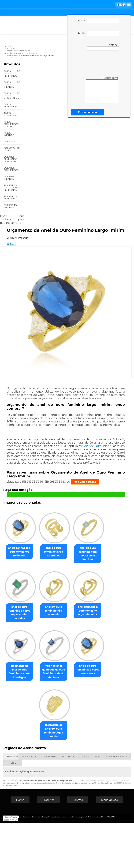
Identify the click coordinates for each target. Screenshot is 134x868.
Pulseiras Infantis (10, 206)
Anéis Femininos (11, 105)
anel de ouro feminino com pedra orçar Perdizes (35, 608)
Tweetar (11, 244)
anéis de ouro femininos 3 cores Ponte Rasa (36, 778)
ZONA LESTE (29, 802)
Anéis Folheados (11, 114)
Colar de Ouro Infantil (97, 446)
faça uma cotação (85, 482)
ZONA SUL (84, 802)
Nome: (98, 21)
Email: (98, 33)
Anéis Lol (10, 142)
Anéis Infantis (9, 134)
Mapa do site (110, 845)
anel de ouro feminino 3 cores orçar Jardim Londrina (72, 608)
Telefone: (103, 47)
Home (20, 845)
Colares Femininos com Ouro (11, 159)
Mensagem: (102, 90)
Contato (78, 845)
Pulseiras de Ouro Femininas (12, 188)
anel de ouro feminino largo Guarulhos (72, 551)
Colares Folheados (11, 169)
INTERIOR (12, 808)
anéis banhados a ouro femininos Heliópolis (35, 551)
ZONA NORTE (48, 802)
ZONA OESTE (67, 802)
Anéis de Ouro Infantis (12, 84)
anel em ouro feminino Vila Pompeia (35, 665)
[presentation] (98, 63)
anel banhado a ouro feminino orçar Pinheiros (72, 665)
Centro (98, 802)
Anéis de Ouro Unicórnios (12, 96)
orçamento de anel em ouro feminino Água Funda (72, 778)
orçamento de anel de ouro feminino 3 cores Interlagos (35, 719)
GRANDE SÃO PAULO (117, 802)
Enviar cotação (87, 112)
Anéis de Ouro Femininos (12, 73)
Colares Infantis (9, 178)
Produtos (12, 64)
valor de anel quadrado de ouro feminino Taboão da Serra (72, 721)
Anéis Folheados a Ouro (11, 124)
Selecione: (12, 802)
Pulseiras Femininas (11, 197)
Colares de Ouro (12, 149)
